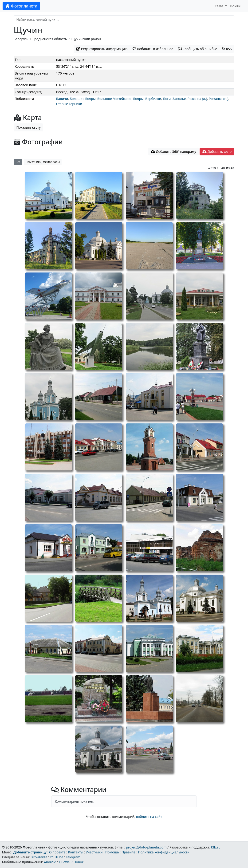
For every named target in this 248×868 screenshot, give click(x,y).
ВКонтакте (39, 857)
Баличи (62, 99)
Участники (94, 852)
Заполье (179, 99)
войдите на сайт (149, 817)
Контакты (76, 852)
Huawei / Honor (71, 862)
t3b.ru (216, 847)
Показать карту (29, 127)
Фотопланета (21, 6)
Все (18, 162)
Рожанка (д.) (197, 99)
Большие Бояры (83, 99)
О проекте (57, 852)
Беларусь (21, 39)
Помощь (112, 852)
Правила (128, 852)
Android (50, 862)
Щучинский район (86, 39)
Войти (235, 6)
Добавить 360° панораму (174, 152)
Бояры (138, 99)
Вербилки (153, 99)
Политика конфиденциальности (164, 852)
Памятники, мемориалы (43, 162)
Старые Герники (69, 104)
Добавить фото (217, 152)
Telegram (73, 857)
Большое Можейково (114, 99)
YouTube (57, 857)
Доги (167, 99)
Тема (220, 6)
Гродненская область (50, 39)
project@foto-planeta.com (146, 847)
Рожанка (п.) (218, 99)
